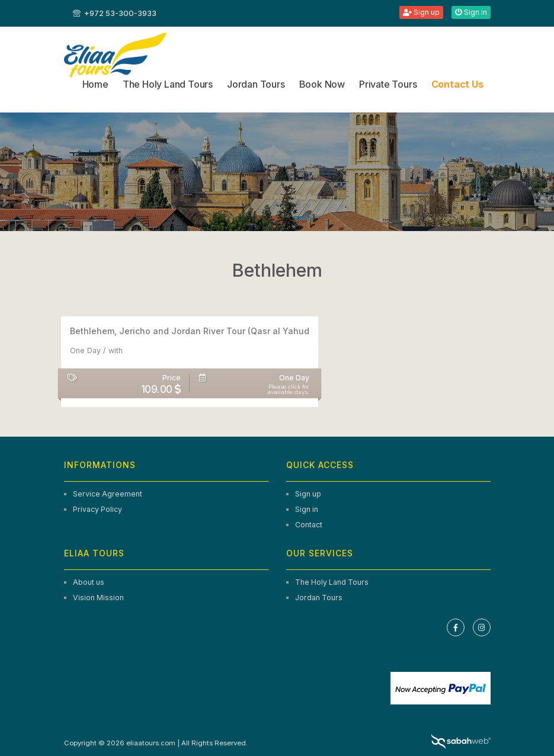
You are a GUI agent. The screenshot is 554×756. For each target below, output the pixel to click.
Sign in (471, 12)
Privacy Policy (97, 509)
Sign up (421, 12)
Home (95, 84)
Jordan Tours (256, 84)
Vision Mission (98, 598)
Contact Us (457, 84)
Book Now (322, 84)
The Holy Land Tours (168, 84)
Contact (309, 525)
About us (89, 582)
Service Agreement (108, 494)
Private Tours (388, 84)
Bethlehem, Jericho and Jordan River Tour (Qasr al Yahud (190, 331)
